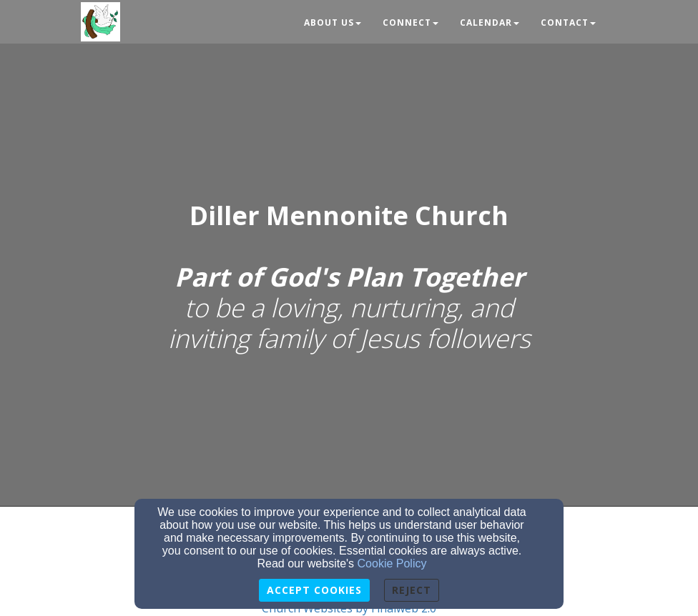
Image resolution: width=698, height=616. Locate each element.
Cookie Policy (392, 563)
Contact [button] (568, 23)
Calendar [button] (490, 23)
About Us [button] (333, 23)
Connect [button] (411, 23)
